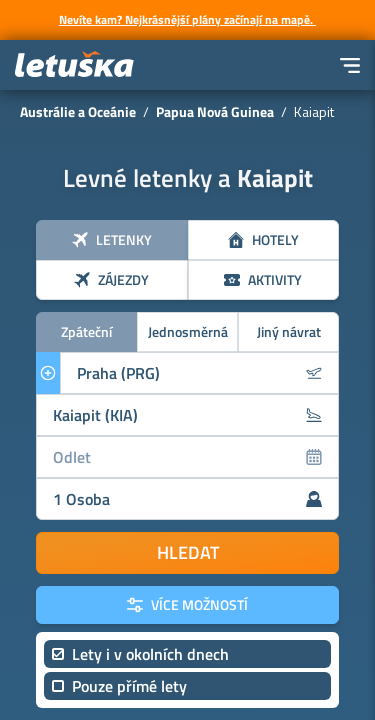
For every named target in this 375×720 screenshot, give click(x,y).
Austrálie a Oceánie (78, 111)
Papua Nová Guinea (215, 111)
